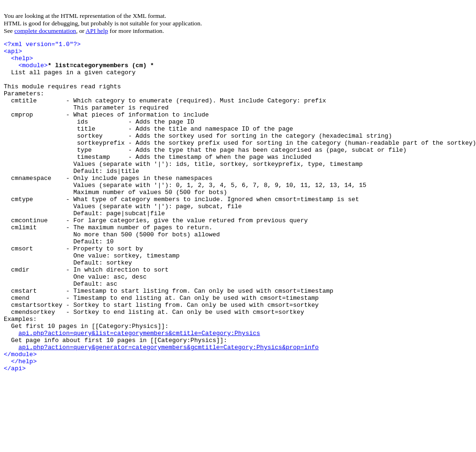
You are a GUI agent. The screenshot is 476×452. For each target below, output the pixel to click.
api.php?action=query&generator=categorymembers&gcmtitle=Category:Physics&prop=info (169, 409)
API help (97, 31)
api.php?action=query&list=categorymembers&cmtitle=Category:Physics (139, 392)
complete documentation (45, 31)
